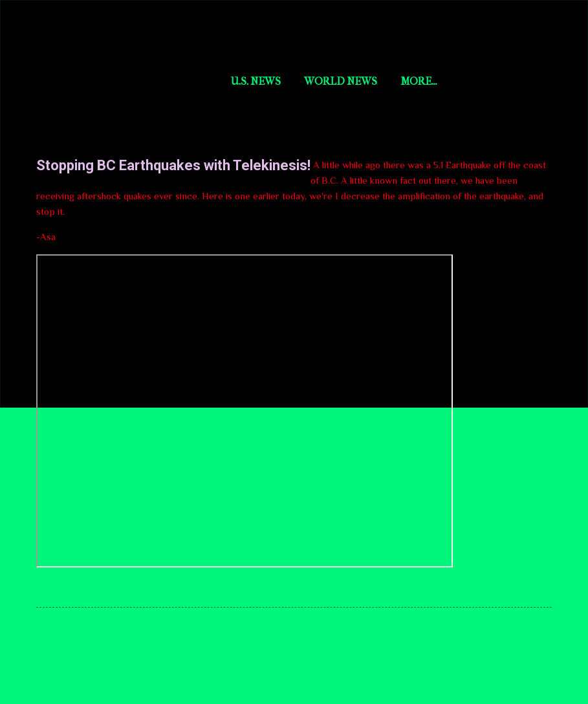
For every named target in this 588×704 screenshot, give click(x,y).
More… (512, 81)
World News (341, 81)
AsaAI (415, 81)
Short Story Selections (121, 31)
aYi (462, 81)
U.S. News (256, 81)
